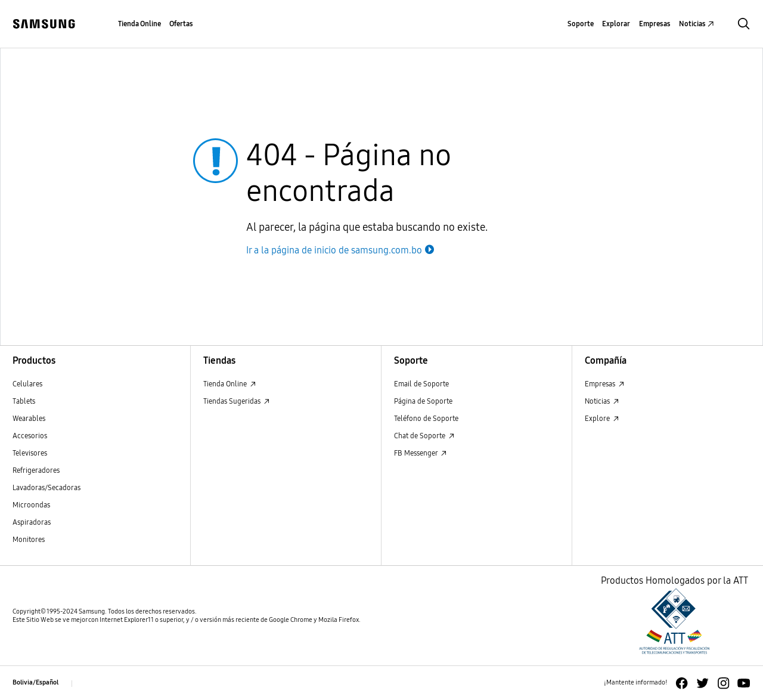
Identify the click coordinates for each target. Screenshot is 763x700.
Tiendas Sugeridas (236, 401)
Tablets (24, 401)
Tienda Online (229, 384)
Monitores (29, 539)
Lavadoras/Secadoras (46, 487)
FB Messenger (420, 453)
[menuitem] (139, 24)
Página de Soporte (423, 401)
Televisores (30, 453)
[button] (744, 24)
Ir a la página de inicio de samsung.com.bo (342, 250)
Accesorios (30, 436)
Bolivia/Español (35, 682)
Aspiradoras (32, 522)
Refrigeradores (36, 470)
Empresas (604, 384)
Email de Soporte (421, 384)
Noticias (602, 401)
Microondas (31, 505)
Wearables (29, 418)
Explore (602, 418)
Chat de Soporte (424, 436)
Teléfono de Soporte (426, 418)
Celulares (27, 384)
